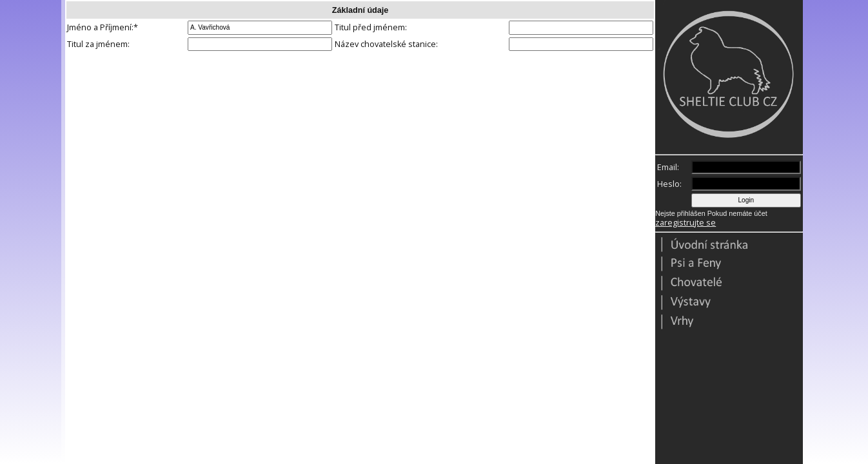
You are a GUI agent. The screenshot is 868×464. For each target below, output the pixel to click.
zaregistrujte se (686, 223)
